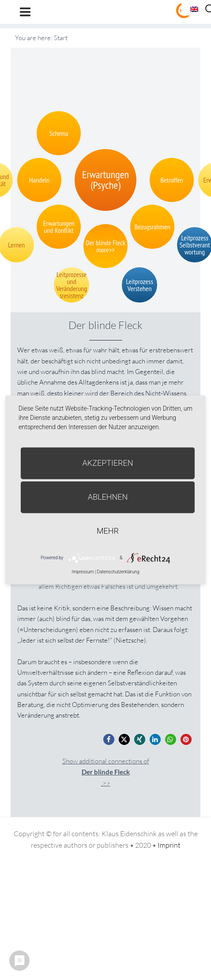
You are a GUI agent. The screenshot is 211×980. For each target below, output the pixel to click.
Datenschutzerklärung (118, 572)
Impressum (83, 572)
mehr (108, 531)
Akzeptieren (108, 463)
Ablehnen (108, 497)
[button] (109, 739)
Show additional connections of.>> (106, 772)
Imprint (169, 845)
